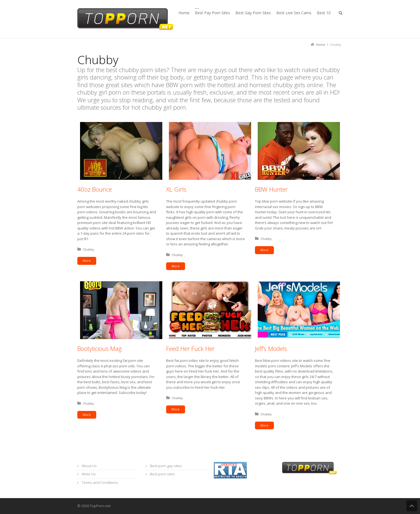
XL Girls (176, 189)
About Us (89, 466)
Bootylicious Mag (100, 348)
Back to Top (412, 506)
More (87, 261)
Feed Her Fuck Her (190, 348)
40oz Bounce (95, 189)
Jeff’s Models (271, 348)
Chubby (88, 249)
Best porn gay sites (166, 466)
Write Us (89, 474)
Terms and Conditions (100, 482)
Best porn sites (162, 474)
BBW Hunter (271, 189)
